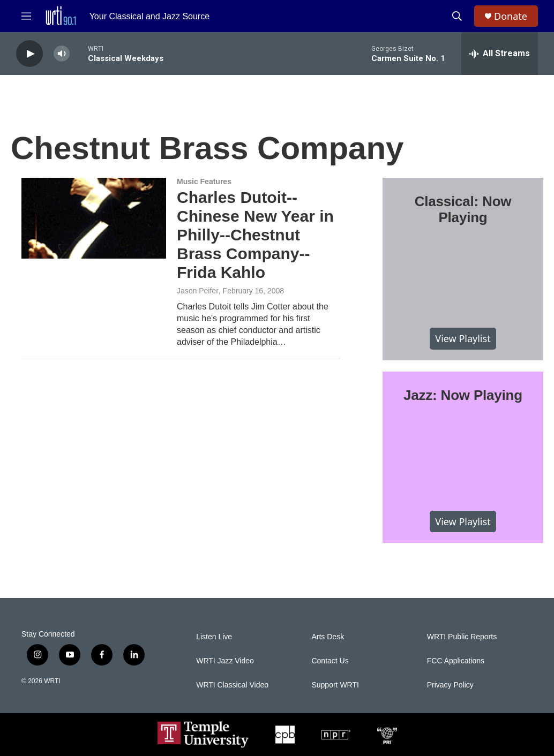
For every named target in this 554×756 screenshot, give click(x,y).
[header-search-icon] (457, 16)
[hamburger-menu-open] (26, 16)
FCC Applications (456, 661)
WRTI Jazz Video (225, 661)
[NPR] (336, 735)
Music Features (204, 182)
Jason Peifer (198, 291)
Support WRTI (335, 685)
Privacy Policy (450, 685)
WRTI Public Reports (462, 637)
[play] (29, 54)
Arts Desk (328, 637)
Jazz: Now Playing (463, 395)
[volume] (62, 54)
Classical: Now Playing (463, 209)
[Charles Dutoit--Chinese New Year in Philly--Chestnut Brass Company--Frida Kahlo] (94, 218)
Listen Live (214, 637)
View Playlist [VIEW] (463, 338)
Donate (511, 16)
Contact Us (330, 661)
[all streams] (500, 54)
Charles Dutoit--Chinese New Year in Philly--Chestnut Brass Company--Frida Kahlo (255, 235)
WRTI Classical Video (232, 685)
